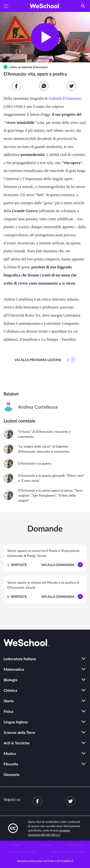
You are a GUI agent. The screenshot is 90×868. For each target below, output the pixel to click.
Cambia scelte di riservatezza (67, 852)
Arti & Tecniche (17, 743)
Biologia (10, 680)
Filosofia (11, 764)
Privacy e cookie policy (22, 852)
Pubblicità (45, 845)
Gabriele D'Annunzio (35, 67)
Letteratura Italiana (20, 659)
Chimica (10, 690)
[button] (6, 6)
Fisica (8, 711)
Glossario (12, 774)
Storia (9, 701)
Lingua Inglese (16, 722)
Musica (10, 753)
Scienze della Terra (19, 732)
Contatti (15, 845)
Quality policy (75, 845)
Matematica (14, 669)
